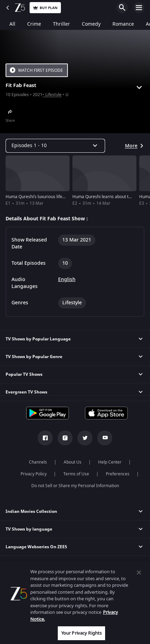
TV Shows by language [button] (29, 529)
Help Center (110, 462)
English (67, 280)
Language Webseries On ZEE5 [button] (36, 547)
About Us (73, 462)
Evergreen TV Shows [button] (26, 392)
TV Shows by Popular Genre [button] (34, 357)
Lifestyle (53, 95)
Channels (38, 462)
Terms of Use (76, 474)
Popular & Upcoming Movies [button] (35, 582)
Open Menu (139, 8)
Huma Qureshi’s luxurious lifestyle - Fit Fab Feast (52, 197)
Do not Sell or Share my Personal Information (75, 486)
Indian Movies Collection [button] (31, 511)
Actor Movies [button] (19, 565)
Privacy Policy (34, 474)
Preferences (118, 474)
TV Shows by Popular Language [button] (38, 339)
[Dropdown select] (55, 146)
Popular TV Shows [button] (24, 374)
